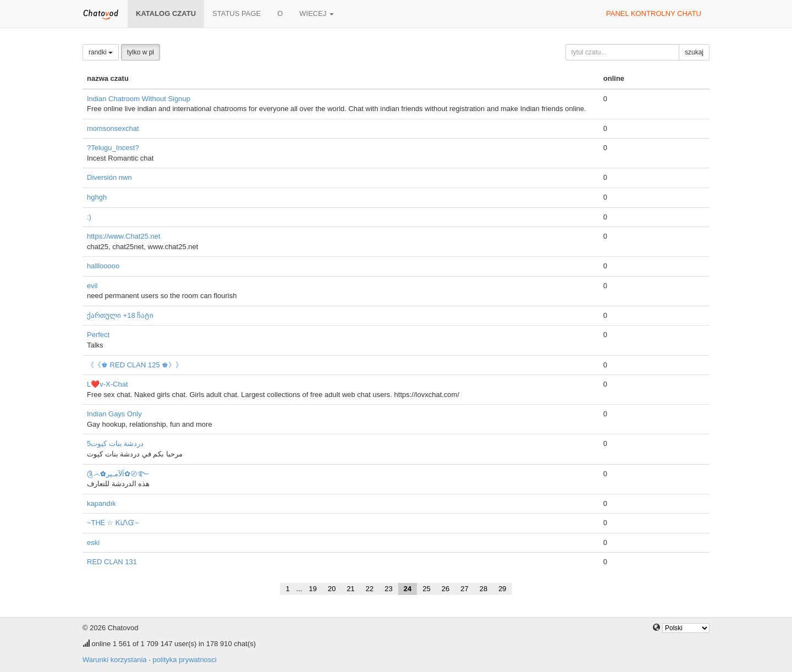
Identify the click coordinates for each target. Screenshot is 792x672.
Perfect (98, 335)
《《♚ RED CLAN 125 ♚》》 (135, 365)
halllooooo (103, 266)
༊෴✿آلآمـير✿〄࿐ (118, 474)
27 (464, 589)
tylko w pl (141, 52)
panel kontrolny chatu (654, 13)
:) (89, 217)
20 (332, 589)
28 (483, 589)
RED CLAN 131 (112, 562)
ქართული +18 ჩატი (120, 315)
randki (101, 52)
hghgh (97, 197)
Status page (237, 13)
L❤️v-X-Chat (108, 384)
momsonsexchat (113, 128)
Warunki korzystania (115, 660)
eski (93, 542)
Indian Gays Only (114, 414)
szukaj (694, 52)
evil (92, 286)
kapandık (101, 503)
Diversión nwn (109, 177)
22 (370, 589)
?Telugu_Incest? (113, 148)
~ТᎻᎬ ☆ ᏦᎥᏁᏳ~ (113, 523)
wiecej (317, 13)
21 (350, 589)
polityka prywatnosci (184, 660)
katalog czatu (166, 13)
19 (312, 589)
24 (408, 589)
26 (446, 589)
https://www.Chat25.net (124, 236)
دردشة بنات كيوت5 (115, 444)
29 (502, 589)
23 (388, 589)
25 (426, 589)
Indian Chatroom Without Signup (139, 99)
